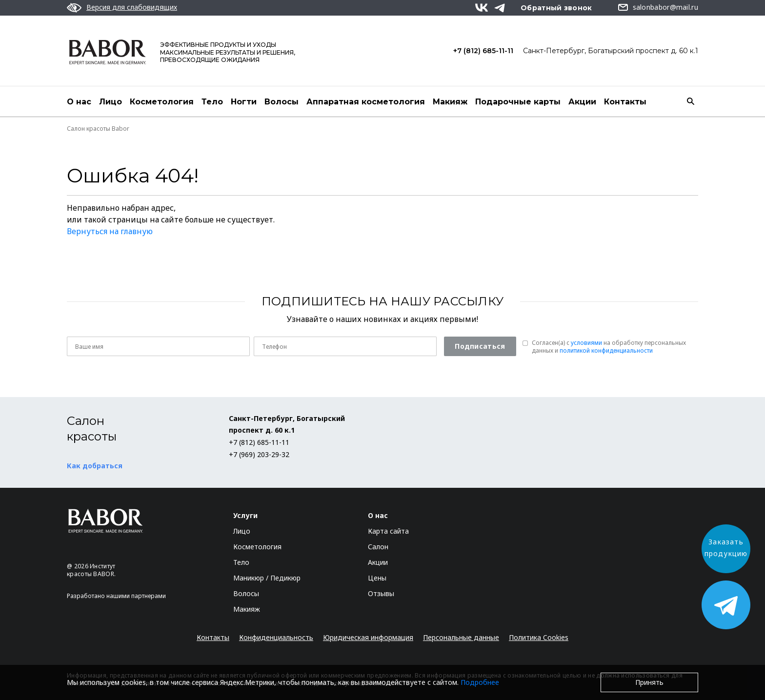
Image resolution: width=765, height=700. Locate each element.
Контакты (625, 102)
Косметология (162, 102)
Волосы (282, 102)
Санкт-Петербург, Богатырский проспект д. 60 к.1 (611, 51)
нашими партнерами (136, 596)
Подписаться (480, 346)
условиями (586, 343)
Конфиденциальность (276, 637)
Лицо (111, 102)
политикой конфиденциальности (606, 350)
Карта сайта (388, 531)
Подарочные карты (518, 102)
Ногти (244, 102)
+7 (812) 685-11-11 (483, 51)
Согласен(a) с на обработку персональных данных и (609, 347)
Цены (377, 578)
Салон (378, 547)
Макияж (450, 102)
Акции (582, 102)
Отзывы (381, 593)
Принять (649, 682)
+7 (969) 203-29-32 (259, 454)
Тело (212, 102)
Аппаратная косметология (366, 102)
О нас (79, 102)
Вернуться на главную (110, 231)
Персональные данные (461, 637)
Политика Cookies (539, 637)
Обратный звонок (556, 8)
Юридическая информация (368, 637)
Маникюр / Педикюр (267, 578)
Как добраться (95, 466)
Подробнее (480, 682)
